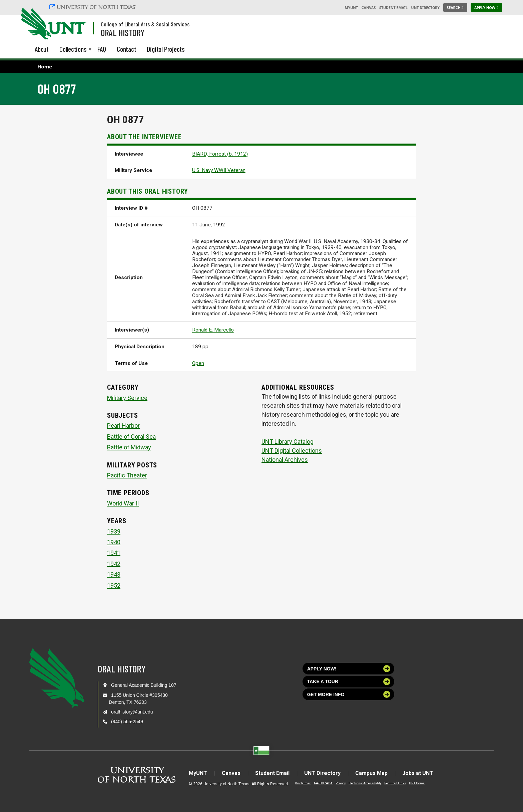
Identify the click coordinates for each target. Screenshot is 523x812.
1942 (114, 564)
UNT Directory (425, 8)
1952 (114, 585)
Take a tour (349, 682)
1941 (114, 553)
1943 (114, 574)
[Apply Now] (486, 8)
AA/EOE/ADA (323, 783)
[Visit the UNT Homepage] (76, 24)
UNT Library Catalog (288, 442)
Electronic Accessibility (365, 783)
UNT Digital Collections (292, 451)
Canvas (369, 8)
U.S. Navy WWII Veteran (219, 170)
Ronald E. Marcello (213, 330)
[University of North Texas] (94, 7)
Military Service (127, 398)
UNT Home (417, 783)
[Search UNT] (455, 8)
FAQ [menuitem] (102, 49)
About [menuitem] (42, 49)
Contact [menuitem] (127, 49)
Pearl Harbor (123, 426)
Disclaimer (303, 783)
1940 (114, 542)
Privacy (341, 783)
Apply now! (349, 669)
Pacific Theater (127, 475)
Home (45, 66)
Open (198, 363)
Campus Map (371, 773)
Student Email (393, 8)
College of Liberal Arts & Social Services (145, 24)
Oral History (123, 32)
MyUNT (351, 8)
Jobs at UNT (418, 773)
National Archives (285, 460)
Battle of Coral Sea (131, 437)
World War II (123, 503)
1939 (114, 531)
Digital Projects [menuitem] (166, 49)
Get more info (349, 694)
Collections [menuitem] (73, 50)
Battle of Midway (129, 447)
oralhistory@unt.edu (132, 712)
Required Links (395, 783)
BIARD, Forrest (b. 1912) (220, 154)
